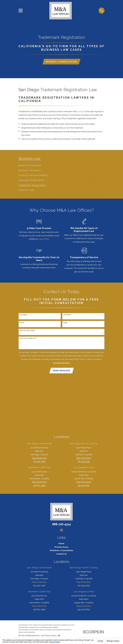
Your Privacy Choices (50, 636)
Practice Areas (61, 548)
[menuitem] (30, 165)
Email (65, 323)
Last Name (67, 315)
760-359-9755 (84, 462)
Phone (22, 323)
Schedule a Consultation (61, 551)
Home (61, 544)
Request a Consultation (61, 62)
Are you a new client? (27, 331)
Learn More (44, 239)
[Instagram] (62, 531)
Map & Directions (39, 459)
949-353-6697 (84, 486)
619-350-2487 (39, 462)
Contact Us (61, 554)
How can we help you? (28, 339)
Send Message (62, 371)
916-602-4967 (39, 486)
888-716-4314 (61, 525)
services (80, 112)
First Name (23, 315)
